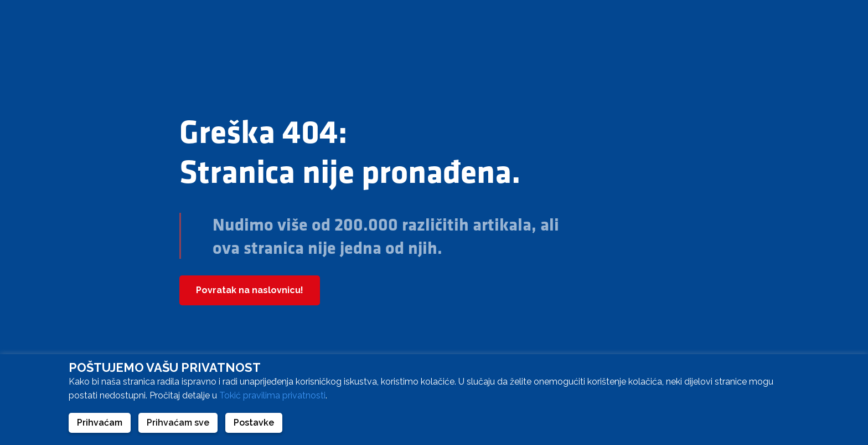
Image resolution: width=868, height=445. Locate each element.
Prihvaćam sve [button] (178, 423)
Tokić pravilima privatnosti (272, 395)
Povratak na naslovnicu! (250, 290)
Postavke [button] (254, 423)
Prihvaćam (100, 423)
